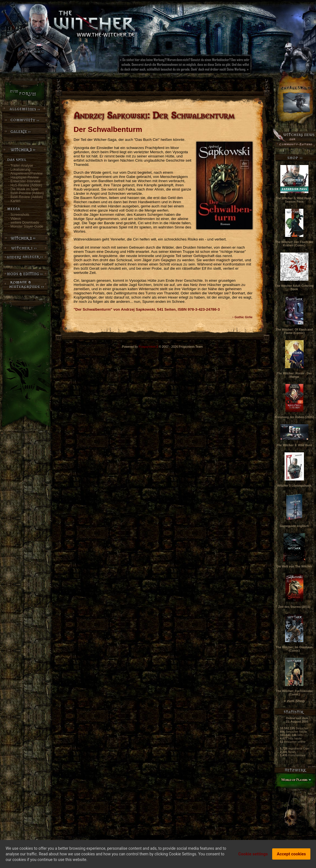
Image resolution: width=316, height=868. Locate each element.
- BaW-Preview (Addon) (26, 193)
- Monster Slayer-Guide (26, 226)
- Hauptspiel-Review (23, 177)
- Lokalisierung (19, 170)
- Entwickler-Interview (24, 181)
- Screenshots (19, 215)
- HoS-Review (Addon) (25, 185)
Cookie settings (253, 855)
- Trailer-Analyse (21, 166)
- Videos (15, 219)
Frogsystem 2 (148, 347)
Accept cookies (291, 855)
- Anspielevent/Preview (25, 173)
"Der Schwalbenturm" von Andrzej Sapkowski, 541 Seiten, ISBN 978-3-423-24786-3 (147, 309)
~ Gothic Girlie (242, 317)
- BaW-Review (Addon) (26, 197)
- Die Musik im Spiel (23, 189)
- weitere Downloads (24, 223)
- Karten (14, 201)
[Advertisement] (204, 66)
